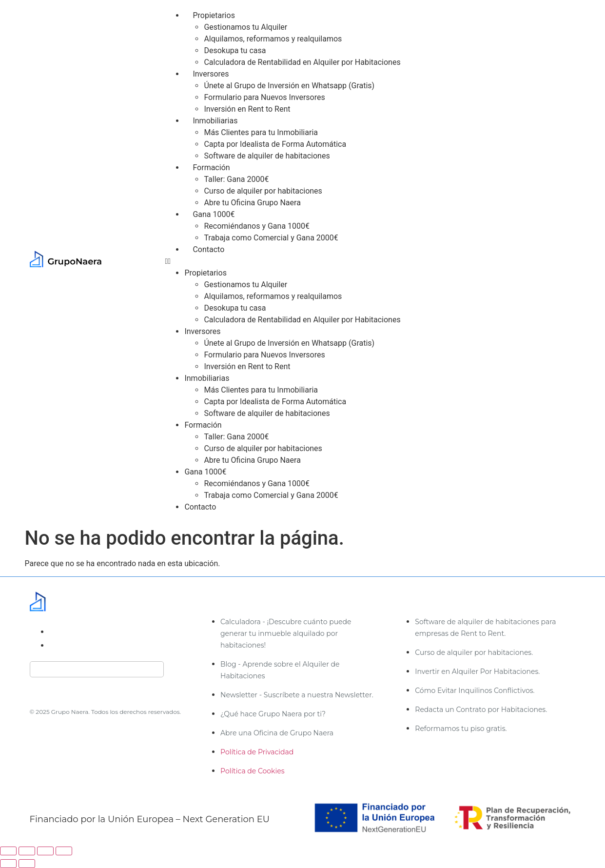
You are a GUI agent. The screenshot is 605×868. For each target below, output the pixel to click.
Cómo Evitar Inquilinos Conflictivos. (475, 690)
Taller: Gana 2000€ (236, 179)
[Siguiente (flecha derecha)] (27, 864)
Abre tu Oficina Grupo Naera (252, 203)
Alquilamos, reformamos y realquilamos (273, 39)
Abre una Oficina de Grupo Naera (277, 733)
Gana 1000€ (214, 214)
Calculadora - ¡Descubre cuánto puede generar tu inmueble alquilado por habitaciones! (286, 633)
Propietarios (214, 15)
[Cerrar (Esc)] (64, 851)
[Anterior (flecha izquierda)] (8, 864)
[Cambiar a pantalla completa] (27, 851)
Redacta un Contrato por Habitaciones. (481, 710)
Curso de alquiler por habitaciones (263, 191)
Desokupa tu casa (235, 50)
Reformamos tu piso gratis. (461, 729)
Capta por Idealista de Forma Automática (275, 144)
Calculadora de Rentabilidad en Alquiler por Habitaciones (302, 62)
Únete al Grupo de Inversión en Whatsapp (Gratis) (289, 86)
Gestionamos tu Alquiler (245, 27)
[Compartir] (45, 851)
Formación (211, 168)
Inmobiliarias (215, 121)
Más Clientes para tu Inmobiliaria (261, 132)
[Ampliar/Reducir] (8, 851)
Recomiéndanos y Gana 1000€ (257, 226)
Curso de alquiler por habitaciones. (474, 652)
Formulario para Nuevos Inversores (264, 97)
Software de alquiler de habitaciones (267, 156)
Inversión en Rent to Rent (247, 109)
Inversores (211, 74)
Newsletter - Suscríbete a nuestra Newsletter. (297, 695)
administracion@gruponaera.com (112, 632)
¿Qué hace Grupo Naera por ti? (273, 714)
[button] (373, 261)
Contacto (208, 249)
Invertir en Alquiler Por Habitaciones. (477, 671)
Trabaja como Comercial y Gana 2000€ (271, 238)
